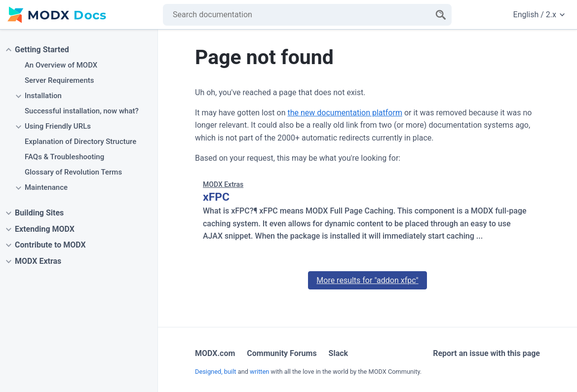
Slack (339, 353)
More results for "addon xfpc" (367, 280)
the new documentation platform (345, 113)
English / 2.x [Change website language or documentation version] (539, 15)
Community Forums (282, 353)
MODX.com (215, 353)
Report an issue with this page (486, 353)
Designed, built (216, 372)
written (259, 372)
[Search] (441, 15)
